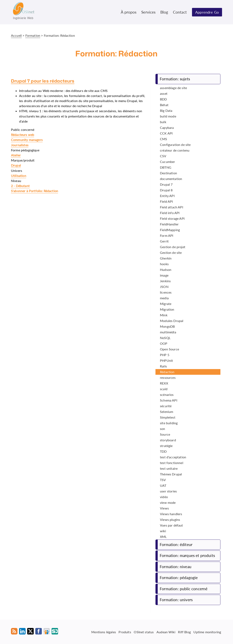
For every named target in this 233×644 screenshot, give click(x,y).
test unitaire (169, 468)
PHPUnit (166, 360)
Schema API (169, 400)
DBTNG (166, 167)
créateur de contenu (175, 150)
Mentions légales (104, 632)
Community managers (27, 140)
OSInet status (144, 632)
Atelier (16, 155)
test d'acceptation (173, 457)
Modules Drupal (172, 321)
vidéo (164, 497)
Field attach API (172, 207)
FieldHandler (169, 224)
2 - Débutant (20, 186)
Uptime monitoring (207, 632)
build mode (168, 116)
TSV (163, 480)
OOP (164, 343)
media (164, 298)
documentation (171, 179)
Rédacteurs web (23, 135)
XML (163, 537)
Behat (164, 105)
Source (165, 434)
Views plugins (170, 520)
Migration (167, 309)
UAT (163, 485)
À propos (129, 12)
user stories (168, 491)
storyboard (168, 440)
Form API (167, 235)
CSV (163, 156)
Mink (164, 315)
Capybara (167, 128)
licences (166, 292)
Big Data (166, 110)
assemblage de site (173, 88)
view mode (168, 502)
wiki (163, 531)
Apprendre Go (207, 12)
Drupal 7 (166, 184)
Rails (163, 366)
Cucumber (167, 162)
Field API (166, 201)
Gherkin (166, 258)
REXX (164, 383)
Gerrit (164, 241)
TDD (163, 451)
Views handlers (171, 514)
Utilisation (19, 176)
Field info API (170, 213)
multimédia (168, 332)
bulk (163, 122)
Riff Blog (184, 632)
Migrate (166, 304)
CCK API (166, 133)
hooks (164, 264)
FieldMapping (170, 230)
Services (148, 12)
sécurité (166, 406)
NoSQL (165, 338)
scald (164, 389)
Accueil (16, 35)
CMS (163, 139)
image (164, 275)
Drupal (16, 165)
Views (164, 508)
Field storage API (172, 218)
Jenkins (165, 281)
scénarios (167, 395)
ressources (168, 377)
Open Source (169, 349)
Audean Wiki (166, 632)
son (162, 429)
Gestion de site (171, 253)
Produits (125, 632)
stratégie (166, 446)
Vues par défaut (171, 525)
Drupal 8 (166, 190)
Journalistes (20, 145)
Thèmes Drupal (171, 474)
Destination (168, 173)
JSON (164, 287)
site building (169, 423)
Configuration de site (175, 145)
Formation (33, 35)
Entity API (167, 196)
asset (164, 93)
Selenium (167, 412)
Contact (180, 12)
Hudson (166, 270)
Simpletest (168, 417)
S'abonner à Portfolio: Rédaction (35, 191)
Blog (164, 12)
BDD (163, 99)
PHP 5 (165, 355)
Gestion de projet (173, 247)
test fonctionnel (172, 463)
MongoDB (167, 326)
